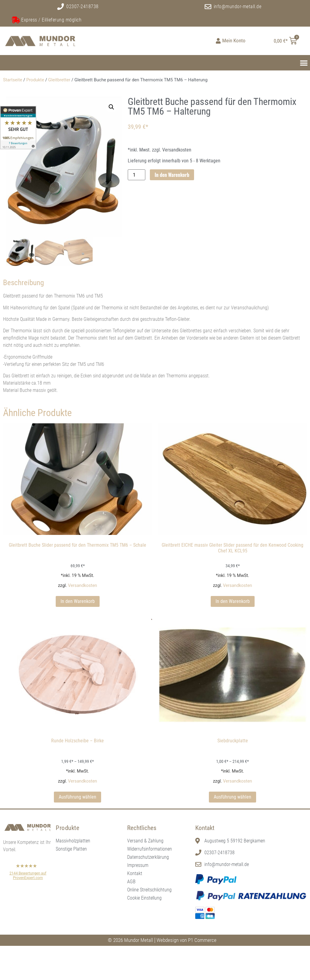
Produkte (35, 80)
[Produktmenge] (137, 175)
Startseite (13, 80)
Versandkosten (83, 586)
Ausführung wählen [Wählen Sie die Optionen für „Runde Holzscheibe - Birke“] (77, 798)
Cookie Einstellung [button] (144, 899)
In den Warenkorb (172, 175)
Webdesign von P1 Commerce (186, 941)
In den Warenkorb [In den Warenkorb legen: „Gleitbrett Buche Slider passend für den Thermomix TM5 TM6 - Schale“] (78, 602)
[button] (304, 63)
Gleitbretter (59, 80)
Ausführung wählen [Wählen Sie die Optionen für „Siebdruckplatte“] (232, 798)
